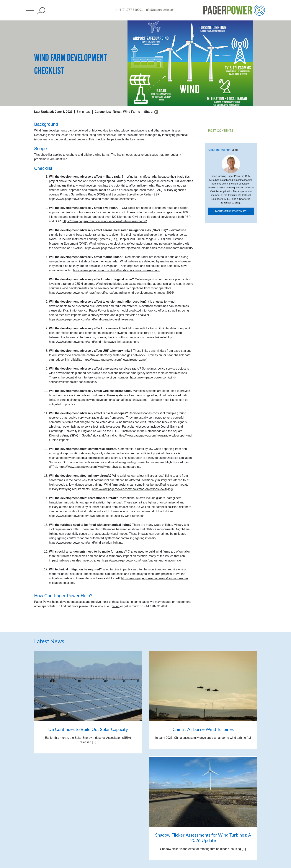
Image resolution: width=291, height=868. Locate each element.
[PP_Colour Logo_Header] (234, 6)
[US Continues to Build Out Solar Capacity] (88, 686)
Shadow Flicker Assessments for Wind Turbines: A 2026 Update (203, 837)
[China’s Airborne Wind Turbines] (203, 686)
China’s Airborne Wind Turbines (203, 729)
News (117, 112)
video (116, 606)
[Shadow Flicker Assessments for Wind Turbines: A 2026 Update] (203, 792)
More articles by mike (231, 211)
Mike (235, 150)
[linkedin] (156, 112)
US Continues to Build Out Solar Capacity (88, 729)
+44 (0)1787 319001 (129, 10)
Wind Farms (131, 112)
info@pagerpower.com (160, 10)
